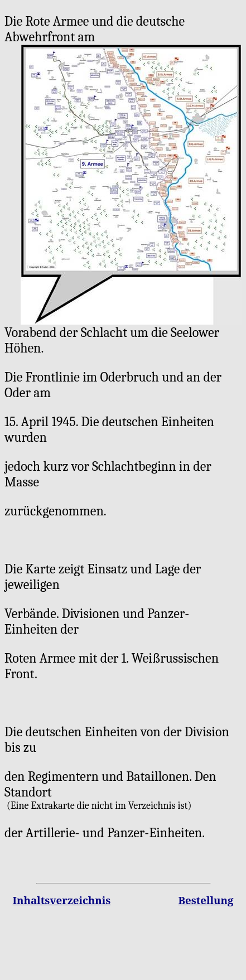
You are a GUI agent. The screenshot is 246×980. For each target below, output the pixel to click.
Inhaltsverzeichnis (62, 900)
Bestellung (206, 900)
